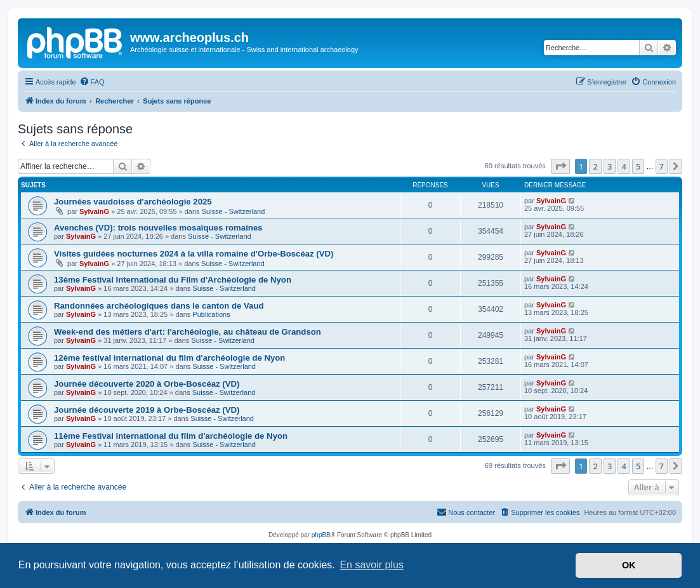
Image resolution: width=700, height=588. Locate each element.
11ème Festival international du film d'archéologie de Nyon (171, 436)
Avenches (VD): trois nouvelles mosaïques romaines (158, 228)
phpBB (321, 535)
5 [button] (638, 166)
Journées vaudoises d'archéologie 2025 (133, 202)
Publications (211, 314)
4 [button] (624, 166)
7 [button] (662, 166)
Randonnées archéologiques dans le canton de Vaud (159, 306)
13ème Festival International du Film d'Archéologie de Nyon (173, 280)
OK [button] (629, 565)
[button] (560, 166)
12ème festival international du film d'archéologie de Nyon (169, 358)
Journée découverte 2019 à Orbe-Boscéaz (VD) (147, 410)
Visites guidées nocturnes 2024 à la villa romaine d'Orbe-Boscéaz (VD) (194, 254)
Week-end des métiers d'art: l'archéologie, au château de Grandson (188, 332)
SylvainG (94, 211)
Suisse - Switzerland (234, 211)
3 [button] (610, 166)
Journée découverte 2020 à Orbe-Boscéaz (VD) (147, 384)
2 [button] (595, 166)
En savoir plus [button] (372, 565)
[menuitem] (92, 82)
